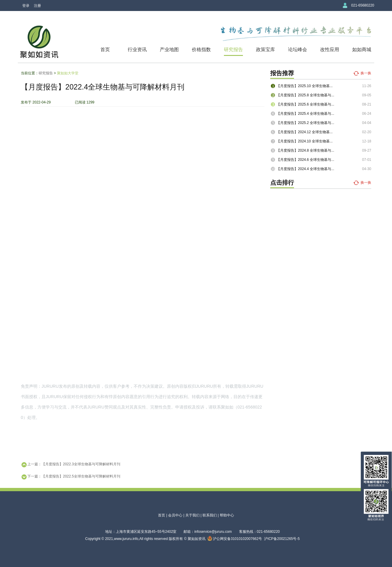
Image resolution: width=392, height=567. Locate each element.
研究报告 (233, 50)
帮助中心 (227, 515)
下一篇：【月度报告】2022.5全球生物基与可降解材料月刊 (71, 477)
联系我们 (210, 515)
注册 (37, 6)
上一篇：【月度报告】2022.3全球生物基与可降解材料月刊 (71, 465)
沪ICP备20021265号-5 (282, 539)
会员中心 (175, 515)
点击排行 (282, 183)
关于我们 (192, 515)
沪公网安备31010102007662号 (235, 539)
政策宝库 (265, 50)
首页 (105, 50)
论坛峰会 (298, 50)
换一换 (366, 73)
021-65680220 (363, 5)
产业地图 (169, 50)
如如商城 (362, 50)
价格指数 (201, 50)
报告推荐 (282, 73)
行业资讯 (137, 50)
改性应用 (330, 50)
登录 (26, 6)
